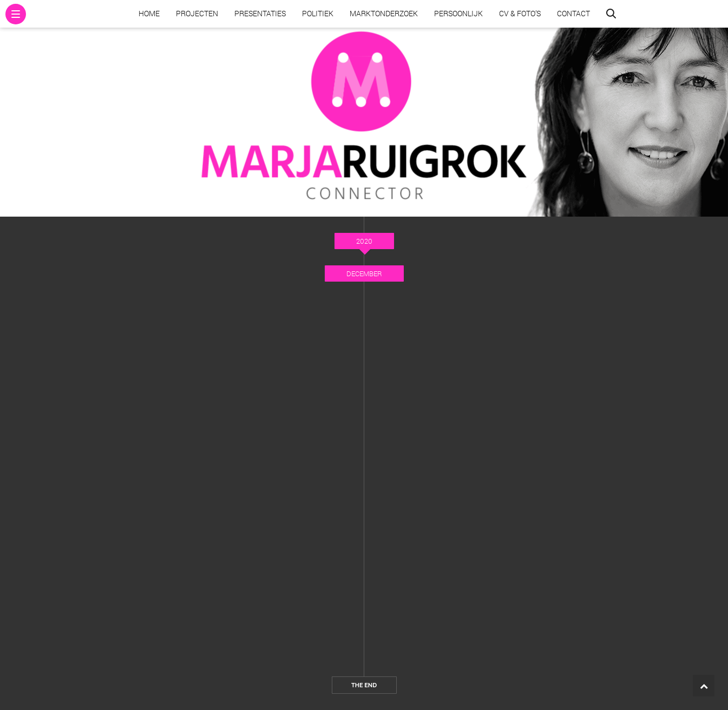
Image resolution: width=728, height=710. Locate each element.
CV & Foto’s (520, 13)
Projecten (197, 13)
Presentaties (260, 13)
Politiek (318, 13)
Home (149, 13)
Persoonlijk (458, 13)
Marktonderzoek (384, 13)
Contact (573, 13)
